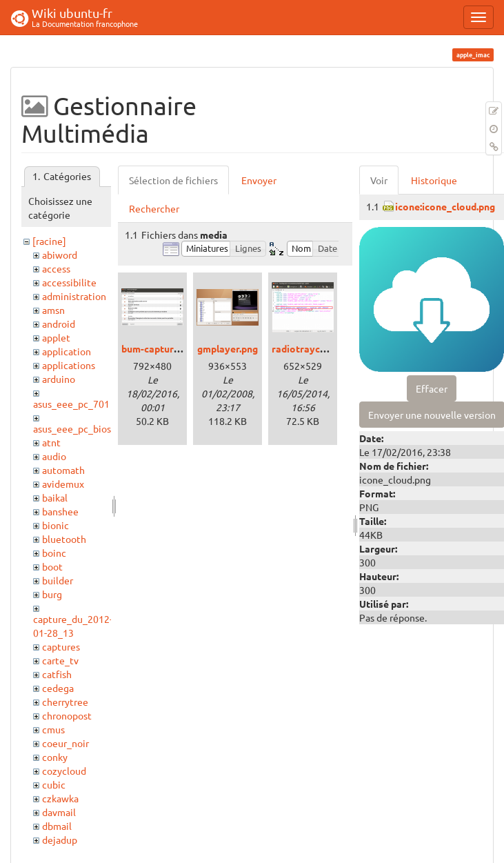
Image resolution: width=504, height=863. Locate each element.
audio (54, 456)
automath (63, 470)
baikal (55, 497)
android (59, 324)
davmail (59, 812)
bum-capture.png (160, 348)
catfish (57, 674)
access (56, 268)
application (67, 351)
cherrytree (65, 702)
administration (74, 296)
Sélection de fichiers (173, 180)
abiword (60, 255)
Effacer (432, 388)
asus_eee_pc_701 (71, 404)
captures (61, 646)
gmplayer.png (228, 348)
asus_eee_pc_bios (72, 428)
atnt (51, 442)
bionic (56, 525)
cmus (53, 729)
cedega (58, 688)
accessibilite (69, 282)
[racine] (49, 241)
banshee (60, 511)
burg (52, 594)
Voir (379, 180)
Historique (434, 180)
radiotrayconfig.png (317, 348)
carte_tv (60, 660)
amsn (53, 310)
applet (56, 337)
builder (58, 580)
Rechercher (154, 208)
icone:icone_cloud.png (445, 206)
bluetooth (64, 539)
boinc (54, 553)
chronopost (67, 715)
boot (52, 566)
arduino (59, 379)
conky (55, 757)
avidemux (63, 484)
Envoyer (259, 180)
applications (69, 365)
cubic (54, 784)
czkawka (60, 798)
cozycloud (64, 771)
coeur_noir (65, 743)
